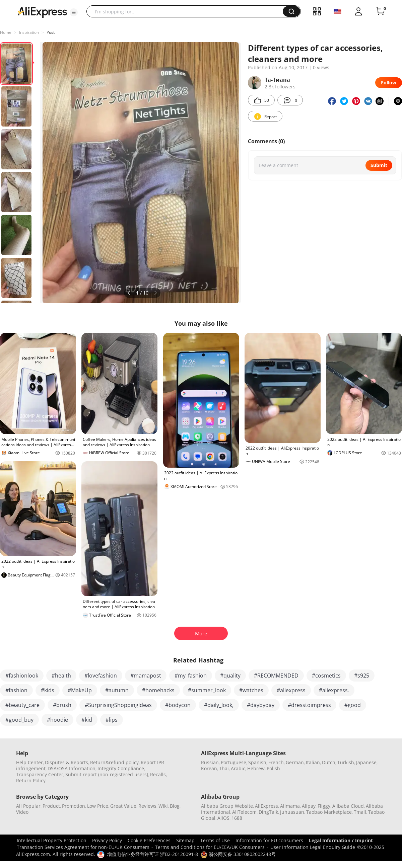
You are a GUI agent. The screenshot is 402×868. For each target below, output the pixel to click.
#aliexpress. (334, 690)
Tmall (360, 812)
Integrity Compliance (121, 768)
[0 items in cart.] (381, 11)
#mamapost (146, 676)
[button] (74, 12)
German (295, 762)
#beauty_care (22, 705)
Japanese (366, 762)
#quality (230, 676)
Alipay (309, 806)
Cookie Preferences (149, 840)
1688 (237, 818)
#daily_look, (219, 705)
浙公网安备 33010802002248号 (238, 854)
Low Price (98, 806)
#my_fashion (191, 676)
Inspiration (29, 32)
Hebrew (256, 768)
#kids (48, 690)
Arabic (238, 768)
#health (61, 676)
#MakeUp (80, 690)
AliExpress (266, 806)
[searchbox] (187, 11)
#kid (87, 720)
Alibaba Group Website (227, 806)
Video (22, 812)
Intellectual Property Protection (52, 840)
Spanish (257, 762)
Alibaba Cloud (348, 806)
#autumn (117, 690)
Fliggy (324, 806)
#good (353, 705)
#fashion (16, 690)
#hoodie (57, 720)
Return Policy (31, 780)
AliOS (223, 818)
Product (51, 806)
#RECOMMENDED (276, 676)
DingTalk (268, 812)
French (276, 762)
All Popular (28, 806)
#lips (112, 720)
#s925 (362, 676)
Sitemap (185, 840)
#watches (251, 690)
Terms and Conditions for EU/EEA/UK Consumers (210, 847)
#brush (62, 705)
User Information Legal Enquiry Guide (313, 847)
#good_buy (19, 720)
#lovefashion (101, 676)
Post (51, 32)
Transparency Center (40, 774)
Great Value (123, 806)
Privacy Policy (107, 840)
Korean (209, 768)
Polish (273, 768)
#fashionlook (22, 676)
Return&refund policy (114, 762)
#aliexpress (291, 690)
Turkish (346, 762)
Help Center (29, 762)
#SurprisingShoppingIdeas (118, 705)
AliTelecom (244, 812)
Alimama (290, 806)
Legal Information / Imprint (341, 840)
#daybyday (261, 705)
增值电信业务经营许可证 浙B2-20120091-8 (153, 854)
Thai (224, 768)
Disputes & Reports (66, 762)
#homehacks (158, 690)
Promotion (74, 806)
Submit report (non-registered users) (107, 774)
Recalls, (159, 774)
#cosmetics (326, 676)
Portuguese (233, 762)
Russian (210, 762)
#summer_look (207, 690)
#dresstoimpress (309, 705)
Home (6, 32)
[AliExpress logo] (42, 12)
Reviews (147, 806)
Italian (313, 762)
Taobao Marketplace (329, 812)
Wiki (163, 806)
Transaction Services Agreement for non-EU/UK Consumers (83, 847)
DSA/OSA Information (72, 768)
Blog (175, 806)
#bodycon (178, 705)
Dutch (329, 762)
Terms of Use (215, 840)
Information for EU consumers (269, 840)
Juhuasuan (292, 812)
